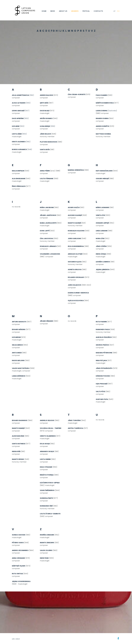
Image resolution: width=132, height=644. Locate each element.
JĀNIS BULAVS (45, 134)
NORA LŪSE (100, 238)
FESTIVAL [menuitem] (86, 11)
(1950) (28, 103)
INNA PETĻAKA (101, 360)
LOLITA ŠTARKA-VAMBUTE (50, 514)
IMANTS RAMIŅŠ (18, 428)
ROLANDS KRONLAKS (76, 277)
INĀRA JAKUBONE (47, 207)
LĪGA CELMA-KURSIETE (77, 94)
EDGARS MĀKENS (19, 329)
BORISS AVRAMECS (20, 149)
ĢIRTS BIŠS (44, 103)
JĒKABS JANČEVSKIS (48, 215)
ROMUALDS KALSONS (76, 231)
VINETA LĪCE (100, 215)
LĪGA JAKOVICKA (47, 238)
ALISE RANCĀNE (18, 436)
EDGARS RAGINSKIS (20, 420)
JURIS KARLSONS (74, 238)
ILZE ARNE (16, 126)
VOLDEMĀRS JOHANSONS (50, 254)
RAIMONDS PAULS (103, 329)
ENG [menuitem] (118, 11)
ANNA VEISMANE (18, 558)
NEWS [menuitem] (53, 11)
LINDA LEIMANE (102, 231)
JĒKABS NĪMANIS (47, 321)
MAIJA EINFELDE (18, 171)
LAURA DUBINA (102, 111)
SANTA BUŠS (45, 150)
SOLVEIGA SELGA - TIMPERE (51, 428)
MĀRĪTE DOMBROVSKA (105, 103)
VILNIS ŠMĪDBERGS (47, 490)
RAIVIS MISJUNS (18, 360)
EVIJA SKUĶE (45, 444)
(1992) (32, 95)
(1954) (24, 134)
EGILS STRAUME (46, 467)
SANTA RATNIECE (19, 444)
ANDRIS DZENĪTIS (102, 126)
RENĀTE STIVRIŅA (47, 475)
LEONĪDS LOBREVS (103, 262)
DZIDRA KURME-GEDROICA (78, 293)
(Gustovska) (112, 111)
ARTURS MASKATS (19, 322)
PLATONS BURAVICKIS (49, 142)
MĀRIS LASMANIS (103, 207)
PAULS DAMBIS (102, 95)
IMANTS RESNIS (18, 459)
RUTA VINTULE (17, 574)
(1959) (48, 126)
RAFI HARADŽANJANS (104, 171)
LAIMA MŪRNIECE (19, 376)
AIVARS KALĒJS (74, 207)
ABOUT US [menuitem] (63, 11)
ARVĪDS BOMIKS (46, 118)
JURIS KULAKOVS (75, 285)
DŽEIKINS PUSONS (103, 376)
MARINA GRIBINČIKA (76, 170)
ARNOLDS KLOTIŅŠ (75, 254)
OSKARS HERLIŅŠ (102, 179)
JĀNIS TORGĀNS (74, 420)
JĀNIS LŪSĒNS (101, 246)
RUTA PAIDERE (101, 322)
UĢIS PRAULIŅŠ (102, 384)
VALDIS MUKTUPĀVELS (21, 368)
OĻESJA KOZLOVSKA (76, 301)
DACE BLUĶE (45, 111)
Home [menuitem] (44, 11)
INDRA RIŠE (16, 451)
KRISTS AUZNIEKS (19, 142)
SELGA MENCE (17, 345)
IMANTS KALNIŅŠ (74, 223)
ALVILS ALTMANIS (19, 103)
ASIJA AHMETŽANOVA (21, 95)
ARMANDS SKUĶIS (47, 451)
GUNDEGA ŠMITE (46, 498)
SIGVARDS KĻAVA (75, 262)
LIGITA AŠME (17, 134)
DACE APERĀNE (18, 118)
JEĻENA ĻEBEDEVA (103, 270)
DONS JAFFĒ (45, 231)
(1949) (30, 149)
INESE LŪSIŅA (101, 254)
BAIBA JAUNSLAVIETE (48, 223)
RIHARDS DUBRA (102, 118)
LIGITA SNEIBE (45, 459)
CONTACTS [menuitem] (98, 11)
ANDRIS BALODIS (46, 95)
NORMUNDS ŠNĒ (46, 506)
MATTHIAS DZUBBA (103, 134)
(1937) (21, 111)
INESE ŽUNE (44, 558)
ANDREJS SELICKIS (47, 420)
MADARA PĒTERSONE (104, 353)
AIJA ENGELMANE (19, 179)
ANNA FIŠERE (45, 171)
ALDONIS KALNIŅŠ (75, 215)
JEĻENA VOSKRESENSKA (21, 581)
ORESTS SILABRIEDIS (48, 436)
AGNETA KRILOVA (75, 270)
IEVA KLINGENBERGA (76, 246)
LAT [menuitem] (114, 11)
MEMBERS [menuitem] (75, 11)
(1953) (26, 118)
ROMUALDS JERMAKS (48, 246)
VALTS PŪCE (101, 392)
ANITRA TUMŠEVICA (76, 428)
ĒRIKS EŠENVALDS (19, 186)
